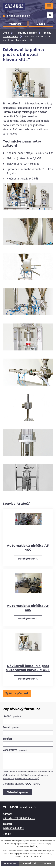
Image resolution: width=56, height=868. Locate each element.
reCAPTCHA (32, 784)
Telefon (7, 739)
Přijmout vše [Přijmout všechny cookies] (10, 863)
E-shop (41, 24)
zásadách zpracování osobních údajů (21, 779)
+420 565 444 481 (13, 828)
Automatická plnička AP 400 (28, 548)
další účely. (34, 846)
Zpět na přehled (17, 693)
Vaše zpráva (15, 750)
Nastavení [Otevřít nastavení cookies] (47, 863)
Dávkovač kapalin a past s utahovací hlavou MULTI (28, 668)
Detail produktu (28, 559)
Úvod (6, 33)
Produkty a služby (26, 33)
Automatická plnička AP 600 (28, 608)
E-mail (11, 727)
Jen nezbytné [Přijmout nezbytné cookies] (29, 863)
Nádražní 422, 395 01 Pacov (19, 818)
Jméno (12, 716)
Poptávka (15, 24)
